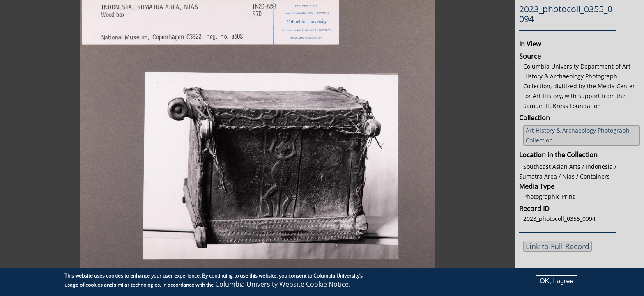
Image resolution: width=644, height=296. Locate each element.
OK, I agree (557, 281)
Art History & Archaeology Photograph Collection (578, 135)
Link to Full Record (558, 246)
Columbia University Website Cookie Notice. (283, 284)
